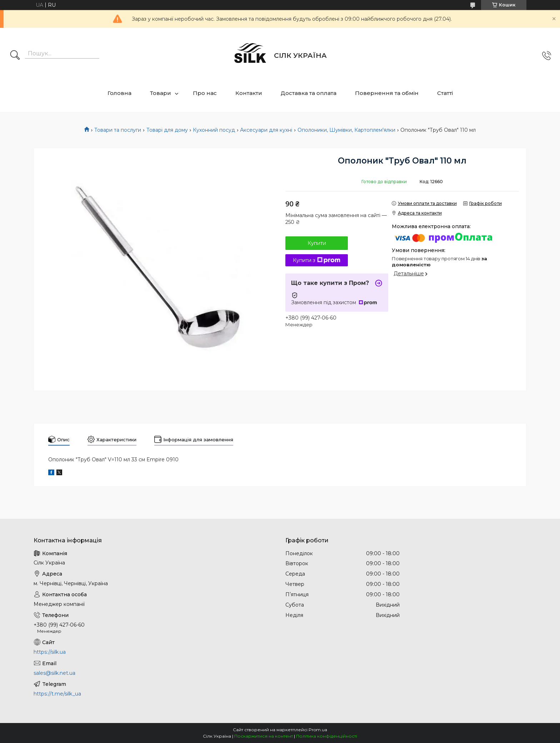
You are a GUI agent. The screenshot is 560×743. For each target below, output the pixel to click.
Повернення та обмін (387, 93)
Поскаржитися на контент (264, 736)
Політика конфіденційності (327, 736)
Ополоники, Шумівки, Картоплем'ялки (346, 130)
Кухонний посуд (214, 130)
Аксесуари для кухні (266, 130)
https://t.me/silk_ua (57, 694)
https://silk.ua (50, 652)
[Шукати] (15, 56)
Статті (445, 93)
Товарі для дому (167, 130)
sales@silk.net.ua (54, 673)
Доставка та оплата (309, 93)
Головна (119, 93)
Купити (317, 243)
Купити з (317, 260)
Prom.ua (318, 730)
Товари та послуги (118, 130)
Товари (161, 93)
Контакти (249, 93)
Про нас (205, 93)
